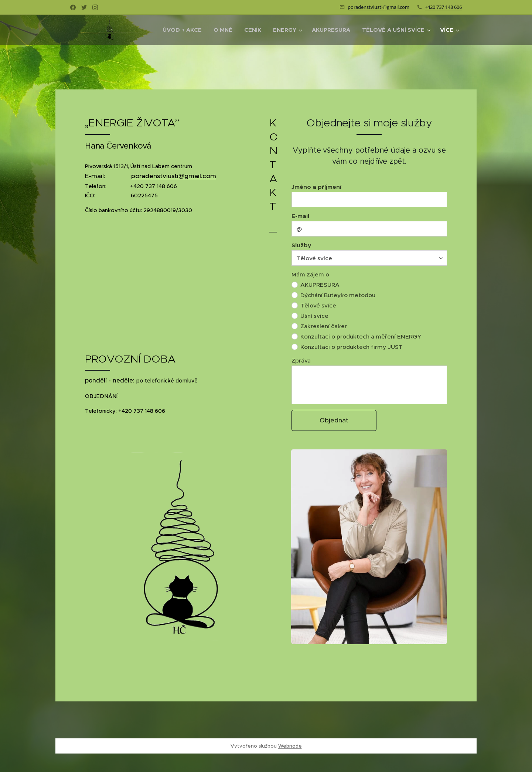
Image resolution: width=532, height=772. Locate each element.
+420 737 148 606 (443, 7)
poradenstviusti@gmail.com (378, 7)
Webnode (290, 746)
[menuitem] (184, 30)
